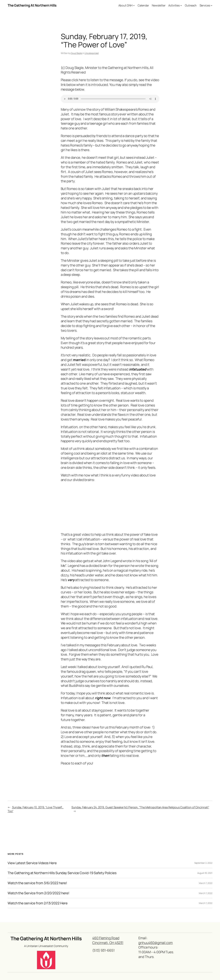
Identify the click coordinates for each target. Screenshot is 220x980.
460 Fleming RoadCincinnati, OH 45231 (108, 940)
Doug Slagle (76, 53)
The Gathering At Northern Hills (32, 5)
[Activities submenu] (181, 5)
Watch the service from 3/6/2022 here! (37, 883)
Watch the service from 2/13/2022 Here (38, 903)
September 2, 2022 (203, 863)
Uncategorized (92, 53)
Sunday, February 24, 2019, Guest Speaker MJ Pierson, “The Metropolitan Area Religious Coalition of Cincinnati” (140, 807)
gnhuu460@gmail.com (156, 943)
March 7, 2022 (206, 883)
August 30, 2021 (205, 873)
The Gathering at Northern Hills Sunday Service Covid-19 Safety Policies (62, 873)
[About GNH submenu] (134, 5)
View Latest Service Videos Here (32, 863)
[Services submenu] (212, 5)
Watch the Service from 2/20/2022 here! (38, 893)
